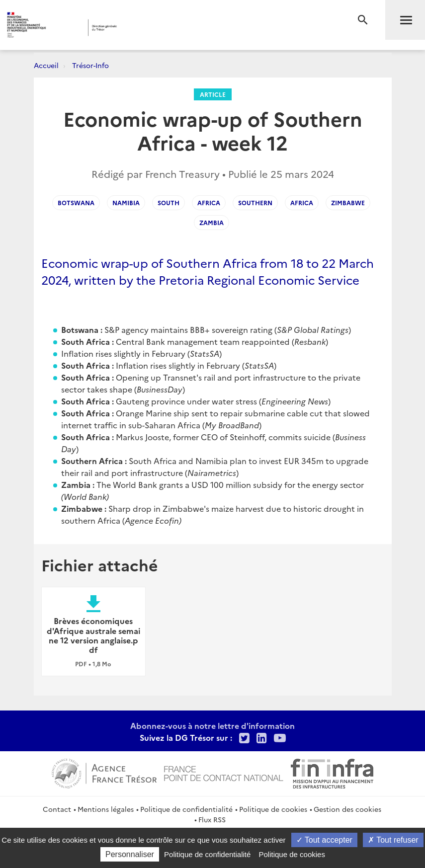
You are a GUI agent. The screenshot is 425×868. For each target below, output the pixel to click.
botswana (76, 202)
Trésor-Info (90, 65)
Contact (57, 809)
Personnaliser (130, 854)
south (169, 202)
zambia (212, 222)
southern (255, 202)
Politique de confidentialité (186, 809)
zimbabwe (348, 202)
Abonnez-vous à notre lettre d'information (212, 725)
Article (213, 94)
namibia (126, 202)
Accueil (46, 65)
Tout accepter (324, 840)
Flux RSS (212, 819)
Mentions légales (106, 809)
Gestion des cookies (347, 809)
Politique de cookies (273, 809)
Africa (209, 202)
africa (302, 202)
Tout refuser (393, 840)
